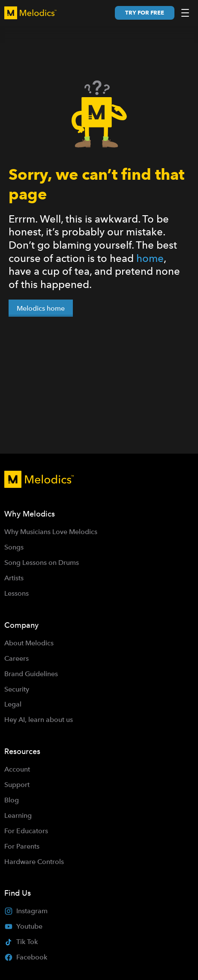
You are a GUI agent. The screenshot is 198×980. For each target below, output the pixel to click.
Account (17, 769)
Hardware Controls (34, 862)
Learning (18, 815)
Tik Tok (21, 942)
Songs (14, 547)
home (150, 258)
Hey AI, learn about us (39, 720)
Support (17, 785)
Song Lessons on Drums (42, 563)
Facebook (26, 957)
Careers (16, 658)
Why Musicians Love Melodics (51, 532)
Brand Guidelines (31, 674)
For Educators (26, 831)
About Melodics (29, 643)
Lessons (16, 593)
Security (17, 689)
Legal (13, 704)
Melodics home (41, 308)
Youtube (23, 927)
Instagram (26, 911)
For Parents (22, 846)
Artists (14, 578)
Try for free (145, 13)
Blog (12, 800)
